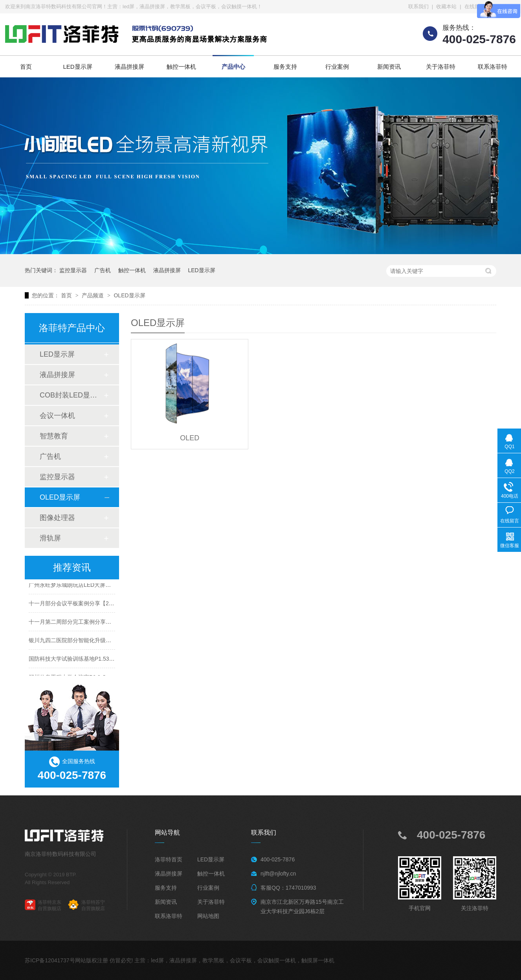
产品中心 (233, 67)
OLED (190, 438)
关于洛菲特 (441, 67)
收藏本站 (446, 6)
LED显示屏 (77, 67)
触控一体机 (181, 67)
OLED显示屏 (129, 295)
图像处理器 (57, 518)
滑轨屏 (50, 538)
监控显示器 (73, 270)
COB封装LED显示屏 (72, 395)
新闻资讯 (389, 67)
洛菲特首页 (169, 859)
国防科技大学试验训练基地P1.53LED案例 (80, 659)
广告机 (103, 270)
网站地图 (208, 916)
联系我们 (418, 6)
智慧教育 (54, 436)
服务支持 (285, 67)
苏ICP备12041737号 (50, 960)
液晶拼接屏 (129, 67)
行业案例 (337, 67)
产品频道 (94, 295)
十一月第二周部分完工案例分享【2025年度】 (84, 623)
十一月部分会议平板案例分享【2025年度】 (82, 604)
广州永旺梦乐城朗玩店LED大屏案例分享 (78, 586)
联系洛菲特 (493, 67)
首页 (26, 67)
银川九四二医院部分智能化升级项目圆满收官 (84, 641)
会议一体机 (57, 416)
